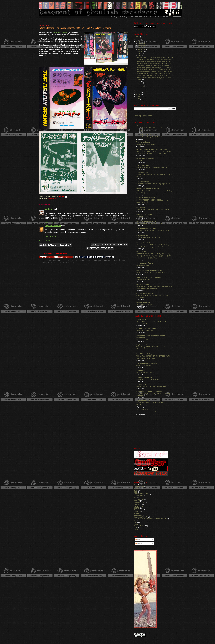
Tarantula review (142, 216)
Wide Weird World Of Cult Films (148, 277)
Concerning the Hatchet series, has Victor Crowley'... (154, 70)
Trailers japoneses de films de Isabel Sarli (151, 412)
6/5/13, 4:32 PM (51, 222)
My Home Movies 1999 (144, 372)
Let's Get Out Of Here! (145, 214)
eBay (135, 528)
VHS (135, 522)
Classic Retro (138, 495)
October (141, 48)
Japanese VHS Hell (144, 401)
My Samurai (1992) (143, 265)
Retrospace (141, 207)
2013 (138, 41)
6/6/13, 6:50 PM (51, 236)
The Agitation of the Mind (146, 228)
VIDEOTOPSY (142, 319)
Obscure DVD (138, 506)
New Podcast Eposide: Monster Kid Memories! (152, 167)
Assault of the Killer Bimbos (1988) (148, 379)
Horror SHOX (141, 252)
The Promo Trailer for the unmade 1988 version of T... (154, 66)
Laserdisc (137, 504)
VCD (135, 520)
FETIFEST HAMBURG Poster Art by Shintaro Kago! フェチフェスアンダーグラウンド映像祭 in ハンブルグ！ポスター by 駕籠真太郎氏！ (154, 256)
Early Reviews (139, 499)
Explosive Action (143, 345)
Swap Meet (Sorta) (140, 517)
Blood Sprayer (139, 487)
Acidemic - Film (142, 172)
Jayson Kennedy (53, 226)
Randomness (138, 510)
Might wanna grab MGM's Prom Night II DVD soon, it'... (155, 68)
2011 (138, 92)
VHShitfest (140, 370)
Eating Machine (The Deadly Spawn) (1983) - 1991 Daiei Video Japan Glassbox (75, 28)
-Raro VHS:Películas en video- (148, 410)
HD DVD (137, 501)
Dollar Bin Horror (143, 284)
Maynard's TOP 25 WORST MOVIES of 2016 (152, 272)
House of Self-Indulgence (146, 221)
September (142, 49)
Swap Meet (138, 515)
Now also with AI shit (143, 340)
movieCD (137, 529)
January (141, 88)
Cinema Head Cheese (145, 293)
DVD (135, 497)
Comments (140, 544)
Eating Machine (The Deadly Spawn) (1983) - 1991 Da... (155, 78)
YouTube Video (139, 526)
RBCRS (136, 508)
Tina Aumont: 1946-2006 (145, 305)
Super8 (136, 513)
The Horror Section (144, 142)
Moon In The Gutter (144, 303)
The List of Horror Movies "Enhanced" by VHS (150, 519)
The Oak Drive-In (143, 165)
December (142, 43)
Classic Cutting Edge (141, 494)
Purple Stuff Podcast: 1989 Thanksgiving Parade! (153, 184)
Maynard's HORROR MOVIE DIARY (150, 270)
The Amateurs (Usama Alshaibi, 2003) (149, 223)
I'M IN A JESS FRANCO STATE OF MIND (152, 149)
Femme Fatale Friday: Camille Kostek (149, 137)
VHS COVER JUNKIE (144, 377)
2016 (138, 37)
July (139, 54)
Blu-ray (136, 488)
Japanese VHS (53, 199)
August (140, 52)
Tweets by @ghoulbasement (144, 116)
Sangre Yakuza (142, 236)
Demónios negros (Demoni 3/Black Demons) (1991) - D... (156, 64)
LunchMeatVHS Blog (144, 354)
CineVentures (142, 126)
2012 (138, 90)
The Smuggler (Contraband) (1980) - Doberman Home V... (156, 60)
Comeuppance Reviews (145, 263)
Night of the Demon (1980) (145, 279)
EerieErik (49, 209)
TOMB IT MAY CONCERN (146, 198)
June (140, 56)
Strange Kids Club (143, 243)
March (140, 84)
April (140, 82)
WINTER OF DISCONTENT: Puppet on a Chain (153, 231)
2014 (138, 39)
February (141, 86)
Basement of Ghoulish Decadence (149, 391)
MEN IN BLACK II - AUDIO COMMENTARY (151, 386)
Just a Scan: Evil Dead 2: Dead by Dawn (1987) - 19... (155, 76)
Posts (138, 540)
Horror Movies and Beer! (146, 158)
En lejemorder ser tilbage (146, 328)
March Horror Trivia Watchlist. (146, 144)
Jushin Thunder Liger (144, 365)
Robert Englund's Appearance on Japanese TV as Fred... (156, 58)
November (142, 45)
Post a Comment (45, 240)
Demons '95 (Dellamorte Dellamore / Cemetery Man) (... (155, 62)
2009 (138, 96)
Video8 (136, 524)
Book (135, 490)
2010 (138, 94)
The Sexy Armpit (143, 182)
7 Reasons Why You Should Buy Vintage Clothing (153, 209)
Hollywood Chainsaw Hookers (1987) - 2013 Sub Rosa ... (156, 72)
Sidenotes (137, 512)
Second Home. (142, 160)
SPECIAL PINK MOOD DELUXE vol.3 (149, 238)
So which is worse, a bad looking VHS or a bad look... (154, 74)
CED (135, 492)
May (139, 80)
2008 (138, 99)
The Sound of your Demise (147, 363)
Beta (135, 485)
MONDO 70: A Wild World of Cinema (150, 189)
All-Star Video (142, 384)
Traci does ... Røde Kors (145, 330)
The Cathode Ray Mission (146, 135)
